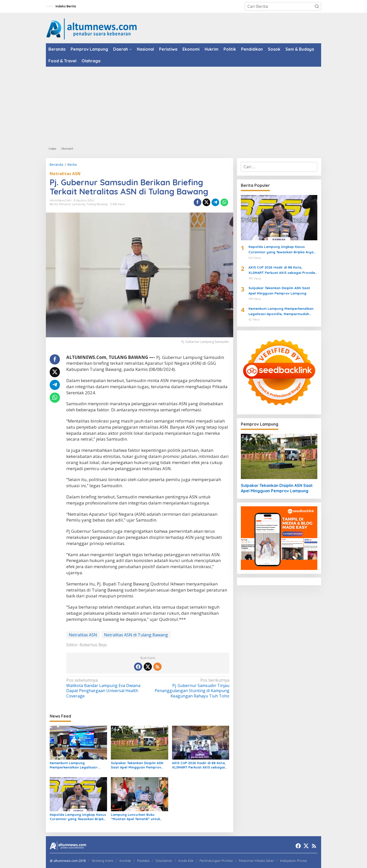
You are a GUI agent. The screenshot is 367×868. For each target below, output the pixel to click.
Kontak (125, 861)
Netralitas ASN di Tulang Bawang (136, 635)
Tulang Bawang (97, 204)
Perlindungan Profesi (216, 861)
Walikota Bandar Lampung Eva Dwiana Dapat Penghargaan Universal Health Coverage (105, 688)
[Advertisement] (183, 105)
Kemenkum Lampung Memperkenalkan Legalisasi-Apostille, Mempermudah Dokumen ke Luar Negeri (74, 765)
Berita (54, 204)
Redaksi (143, 861)
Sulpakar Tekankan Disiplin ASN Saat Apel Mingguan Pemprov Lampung (137, 765)
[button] (317, 6)
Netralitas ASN (65, 174)
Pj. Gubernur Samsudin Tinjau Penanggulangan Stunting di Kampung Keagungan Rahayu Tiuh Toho (190, 688)
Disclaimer (164, 861)
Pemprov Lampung (72, 204)
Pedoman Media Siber (256, 861)
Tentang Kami (102, 861)
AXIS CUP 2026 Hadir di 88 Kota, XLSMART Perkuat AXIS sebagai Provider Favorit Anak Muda (199, 765)
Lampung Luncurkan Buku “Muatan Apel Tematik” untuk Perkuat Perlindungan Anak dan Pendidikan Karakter (138, 817)
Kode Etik (186, 861)
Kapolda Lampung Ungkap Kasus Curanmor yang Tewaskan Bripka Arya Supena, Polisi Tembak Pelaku (78, 817)
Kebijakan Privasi (293, 861)
